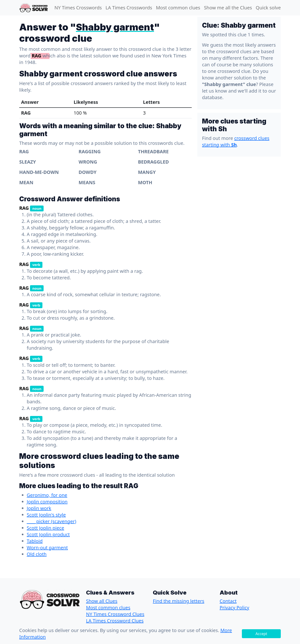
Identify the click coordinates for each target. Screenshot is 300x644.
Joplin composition (47, 502)
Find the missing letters (179, 601)
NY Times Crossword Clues (115, 614)
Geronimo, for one (47, 495)
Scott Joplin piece (45, 528)
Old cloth (37, 554)
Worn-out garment (47, 548)
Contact (228, 601)
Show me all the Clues (228, 8)
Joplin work (39, 508)
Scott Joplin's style (46, 515)
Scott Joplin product (48, 534)
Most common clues (178, 8)
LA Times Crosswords (129, 8)
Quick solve (268, 8)
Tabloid (35, 541)
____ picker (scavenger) (51, 521)
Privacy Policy (234, 608)
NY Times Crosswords (78, 8)
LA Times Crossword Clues (115, 621)
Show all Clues (102, 601)
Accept (261, 634)
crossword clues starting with (236, 141)
